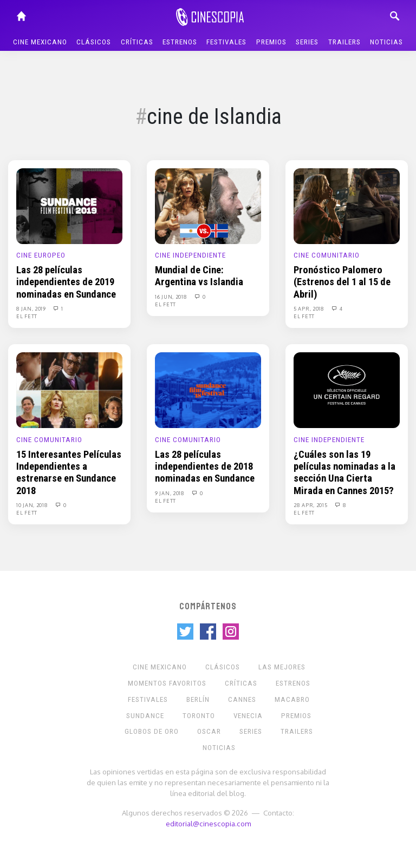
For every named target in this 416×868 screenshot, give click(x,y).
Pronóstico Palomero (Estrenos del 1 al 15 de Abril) (342, 282)
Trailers (344, 42)
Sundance (145, 716)
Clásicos (94, 42)
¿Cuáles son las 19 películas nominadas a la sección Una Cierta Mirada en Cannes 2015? (344, 473)
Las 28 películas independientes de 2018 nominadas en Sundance (205, 467)
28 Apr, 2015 (311, 505)
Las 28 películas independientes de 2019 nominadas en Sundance (66, 282)
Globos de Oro (152, 731)
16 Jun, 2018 (172, 297)
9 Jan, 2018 (170, 493)
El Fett (27, 316)
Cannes (242, 699)
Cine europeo (41, 255)
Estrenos (180, 42)
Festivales (226, 42)
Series (307, 42)
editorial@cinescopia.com (208, 823)
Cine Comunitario (327, 255)
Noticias (386, 42)
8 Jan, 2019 (32, 308)
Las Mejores (282, 667)
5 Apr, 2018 (310, 308)
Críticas (137, 42)
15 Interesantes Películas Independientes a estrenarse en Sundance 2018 (69, 473)
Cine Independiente (190, 255)
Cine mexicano (40, 42)
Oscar (209, 731)
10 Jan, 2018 (33, 505)
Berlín (198, 699)
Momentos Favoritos (167, 683)
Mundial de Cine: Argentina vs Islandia (199, 276)
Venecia (248, 716)
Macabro (292, 699)
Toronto (199, 716)
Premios (271, 42)
